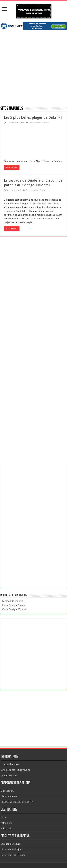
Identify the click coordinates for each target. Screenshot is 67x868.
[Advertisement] (33, 72)
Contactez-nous (9, 775)
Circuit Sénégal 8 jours (13, 605)
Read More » (12, 167)
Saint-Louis (6, 828)
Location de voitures (13, 601)
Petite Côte (6, 823)
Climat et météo (9, 796)
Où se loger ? (8, 791)
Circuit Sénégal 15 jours (14, 609)
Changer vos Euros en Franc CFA (17, 802)
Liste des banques (10, 764)
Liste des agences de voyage (15, 770)
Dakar (4, 817)
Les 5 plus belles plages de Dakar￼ (33, 117)
